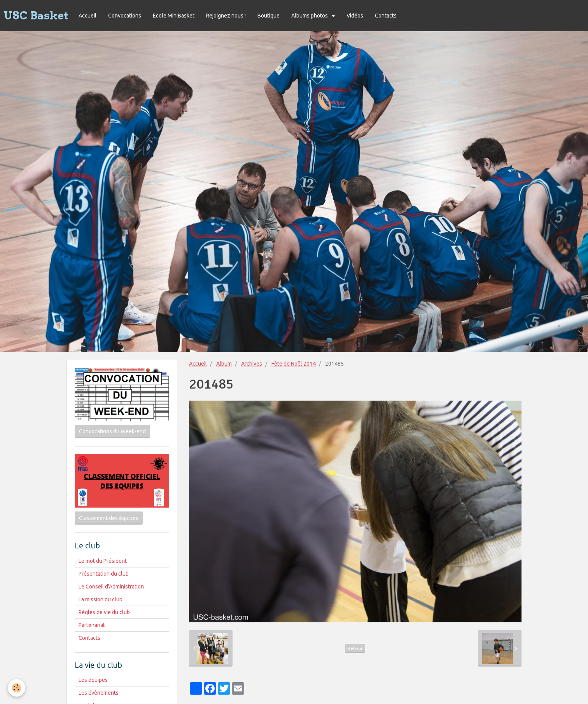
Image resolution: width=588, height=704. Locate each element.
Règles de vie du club (104, 612)
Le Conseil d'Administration (111, 587)
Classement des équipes (109, 518)
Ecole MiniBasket (174, 16)
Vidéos (355, 16)
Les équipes (93, 680)
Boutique (269, 16)
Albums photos (310, 16)
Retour (355, 648)
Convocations (125, 16)
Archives (252, 364)
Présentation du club (104, 574)
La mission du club (101, 599)
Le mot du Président (103, 561)
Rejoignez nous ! (226, 16)
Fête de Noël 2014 (294, 364)
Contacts (386, 16)
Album (224, 364)
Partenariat (92, 625)
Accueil (87, 16)
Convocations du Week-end (112, 431)
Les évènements (99, 693)
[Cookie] (17, 688)
